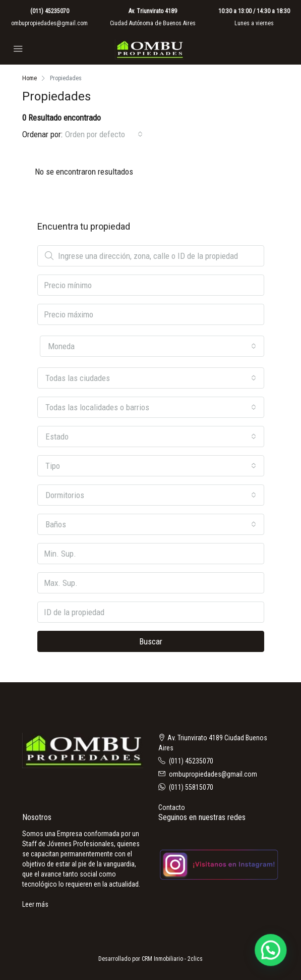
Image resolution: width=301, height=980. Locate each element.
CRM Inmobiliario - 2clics (172, 959)
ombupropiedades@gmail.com (49, 23)
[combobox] (104, 134)
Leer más (35, 904)
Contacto (172, 807)
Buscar (151, 641)
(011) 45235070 (50, 11)
